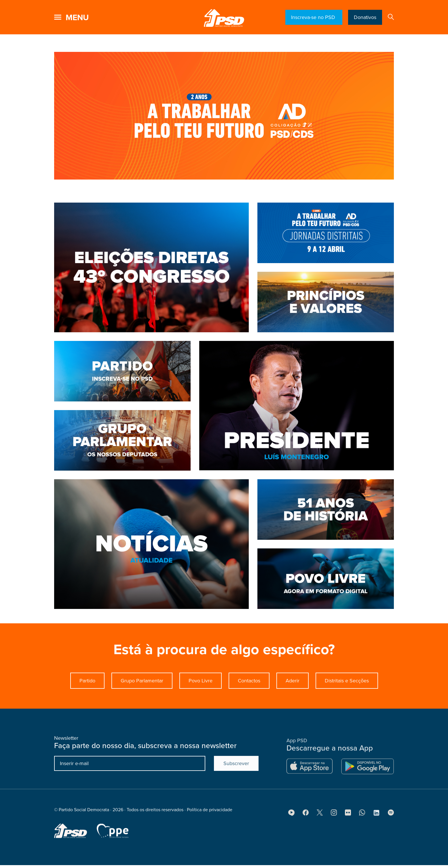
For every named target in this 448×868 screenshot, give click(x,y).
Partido (87, 708)
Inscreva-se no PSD (314, 17)
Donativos (365, 17)
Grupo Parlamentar (142, 708)
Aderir (293, 708)
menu (77, 18)
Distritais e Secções (347, 708)
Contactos (249, 708)
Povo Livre (201, 708)
